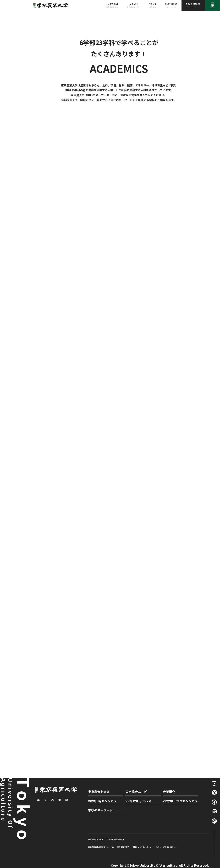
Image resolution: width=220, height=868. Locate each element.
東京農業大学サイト (96, 839)
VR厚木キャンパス (138, 801)
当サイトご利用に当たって (166, 847)
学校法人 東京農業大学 (115, 839)
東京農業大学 (50, 6)
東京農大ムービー (138, 792)
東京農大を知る (99, 792)
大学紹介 (169, 792)
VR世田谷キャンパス (102, 801)
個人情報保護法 (123, 847)
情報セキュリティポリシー (143, 847)
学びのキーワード (100, 810)
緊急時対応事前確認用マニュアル (101, 847)
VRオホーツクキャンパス (180, 801)
